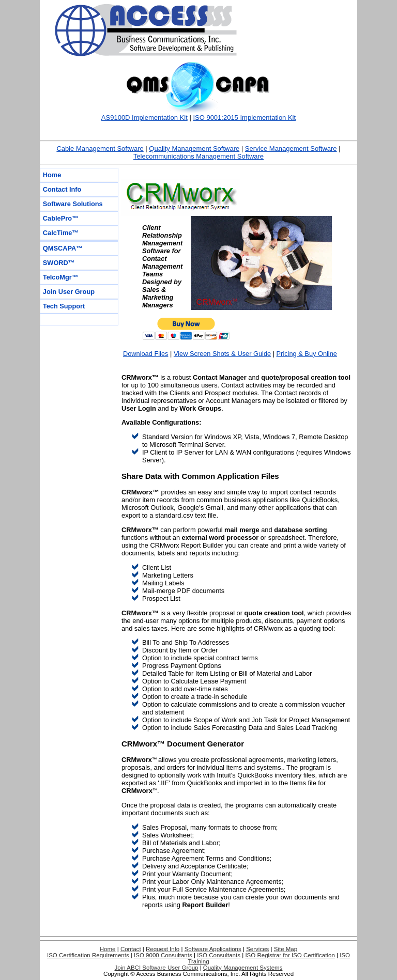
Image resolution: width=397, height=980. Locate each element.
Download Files (146, 354)
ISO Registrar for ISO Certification (290, 955)
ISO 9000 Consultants (163, 955)
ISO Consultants (219, 955)
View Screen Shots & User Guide (222, 354)
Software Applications (213, 949)
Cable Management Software (100, 149)
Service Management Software (291, 149)
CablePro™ (61, 218)
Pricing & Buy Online (307, 354)
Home (52, 175)
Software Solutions (73, 204)
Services (257, 949)
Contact (131, 949)
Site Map (286, 949)
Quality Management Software (194, 149)
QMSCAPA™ (63, 248)
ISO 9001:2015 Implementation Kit (244, 118)
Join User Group (69, 292)
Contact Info (62, 189)
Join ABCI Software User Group (157, 968)
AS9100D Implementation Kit (144, 118)
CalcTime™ (61, 233)
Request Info (163, 949)
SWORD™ (59, 263)
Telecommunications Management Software (198, 156)
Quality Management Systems (243, 968)
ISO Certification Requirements (88, 955)
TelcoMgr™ (61, 277)
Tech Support (64, 306)
